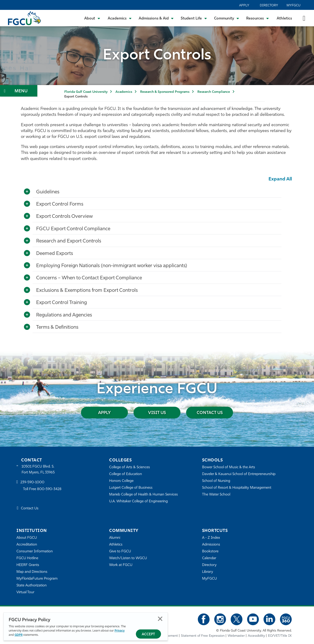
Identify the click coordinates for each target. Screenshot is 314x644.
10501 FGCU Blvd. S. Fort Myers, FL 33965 (38, 470)
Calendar (209, 558)
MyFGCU (293, 6)
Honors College (121, 481)
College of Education (126, 474)
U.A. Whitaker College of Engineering (138, 502)
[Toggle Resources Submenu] (258, 18)
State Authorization (32, 586)
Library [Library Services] (208, 572)
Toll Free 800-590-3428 (42, 489)
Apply (244, 6)
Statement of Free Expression (203, 636)
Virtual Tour (25, 592)
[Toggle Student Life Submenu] (194, 18)
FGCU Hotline (27, 558)
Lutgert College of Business (131, 488)
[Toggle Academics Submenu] (120, 18)
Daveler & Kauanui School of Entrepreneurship (239, 474)
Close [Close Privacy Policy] (160, 619)
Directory (269, 6)
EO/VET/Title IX (280, 636)
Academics (124, 92)
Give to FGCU (120, 552)
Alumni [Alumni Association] (115, 538)
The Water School (216, 495)
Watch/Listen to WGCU (128, 558)
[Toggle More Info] (27, 192)
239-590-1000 (32, 482)
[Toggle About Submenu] (92, 18)
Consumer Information (35, 552)
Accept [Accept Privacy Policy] (148, 634)
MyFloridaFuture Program (37, 579)
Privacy (120, 631)
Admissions (211, 545)
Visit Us (157, 413)
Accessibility (256, 636)
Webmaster (236, 636)
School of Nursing (216, 481)
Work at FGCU (121, 565)
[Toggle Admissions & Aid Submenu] (156, 18)
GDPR (19, 635)
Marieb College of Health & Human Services (144, 495)
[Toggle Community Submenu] (227, 18)
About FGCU (27, 538)
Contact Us (210, 413)
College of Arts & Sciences (130, 467)
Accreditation (27, 545)
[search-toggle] (304, 18)
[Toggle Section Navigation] (19, 91)
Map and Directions (32, 572)
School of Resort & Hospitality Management (237, 488)
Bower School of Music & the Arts (229, 467)
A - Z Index (211, 538)
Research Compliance (214, 92)
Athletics (284, 19)
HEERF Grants (28, 565)
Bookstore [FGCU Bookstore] (210, 552)
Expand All (280, 179)
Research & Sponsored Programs (165, 92)
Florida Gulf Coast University (86, 92)
